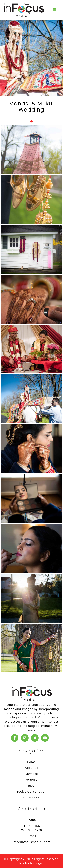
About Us (32, 768)
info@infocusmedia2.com (32, 842)
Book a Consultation (32, 792)
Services (32, 774)
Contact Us (32, 798)
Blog (32, 786)
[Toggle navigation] (54, 10)
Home (32, 762)
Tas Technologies (32, 863)
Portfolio (32, 780)
